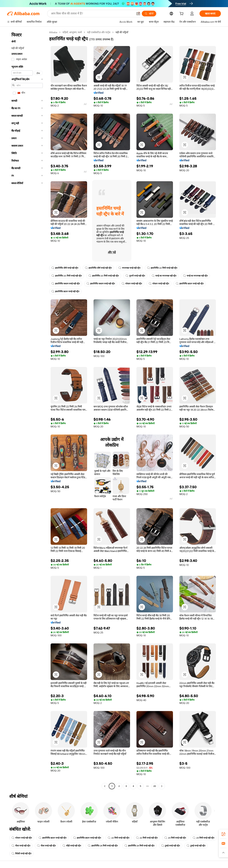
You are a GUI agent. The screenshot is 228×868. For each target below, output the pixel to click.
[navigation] (27, 410)
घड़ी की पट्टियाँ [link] (122, 32)
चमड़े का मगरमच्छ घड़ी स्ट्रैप (164, 276)
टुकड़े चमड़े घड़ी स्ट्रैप (171, 846)
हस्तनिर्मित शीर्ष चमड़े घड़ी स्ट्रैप (65, 268)
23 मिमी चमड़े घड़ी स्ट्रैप (175, 838)
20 (155, 786)
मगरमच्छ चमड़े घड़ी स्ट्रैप (129, 268)
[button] (99, 77)
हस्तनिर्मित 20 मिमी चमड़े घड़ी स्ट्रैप (67, 276)
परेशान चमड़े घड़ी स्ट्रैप (132, 284)
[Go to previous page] (105, 786)
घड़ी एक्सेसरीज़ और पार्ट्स (99, 32)
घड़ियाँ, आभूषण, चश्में (72, 32)
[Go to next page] (162, 786)
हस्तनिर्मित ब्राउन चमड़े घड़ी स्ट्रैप (190, 284)
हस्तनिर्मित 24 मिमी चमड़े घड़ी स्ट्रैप (103, 846)
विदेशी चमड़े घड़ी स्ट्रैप (21, 854)
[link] (223, 834)
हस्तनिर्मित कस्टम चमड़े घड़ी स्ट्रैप (66, 284)
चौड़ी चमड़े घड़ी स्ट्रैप (72, 846)
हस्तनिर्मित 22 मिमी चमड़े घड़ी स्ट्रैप (162, 268)
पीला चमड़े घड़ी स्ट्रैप (21, 846)
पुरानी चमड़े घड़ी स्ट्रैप (135, 276)
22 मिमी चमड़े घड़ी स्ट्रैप (119, 838)
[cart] (182, 14)
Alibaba (53, 32)
